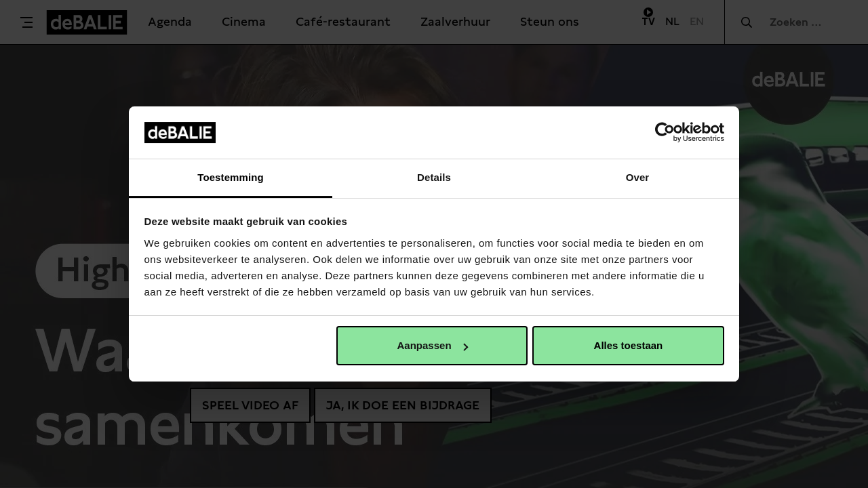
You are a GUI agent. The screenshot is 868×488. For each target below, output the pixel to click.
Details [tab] (434, 177)
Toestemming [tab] (231, 177)
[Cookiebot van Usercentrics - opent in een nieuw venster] (665, 132)
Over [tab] (638, 177)
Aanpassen (433, 345)
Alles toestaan (629, 345)
